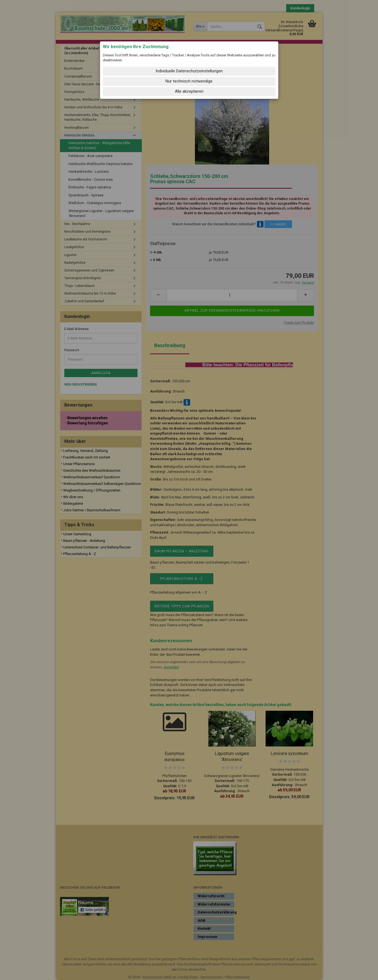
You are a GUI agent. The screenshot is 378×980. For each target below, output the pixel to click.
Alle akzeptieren (189, 91)
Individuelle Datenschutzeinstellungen (189, 71)
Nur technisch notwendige (189, 81)
